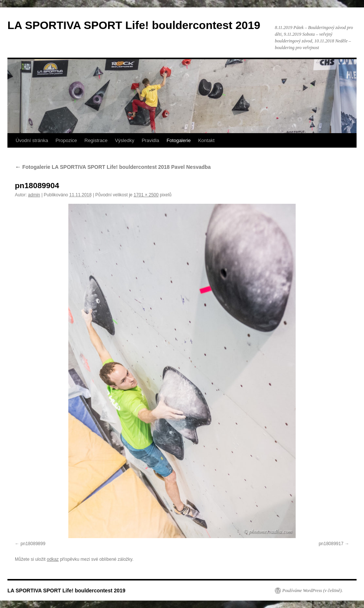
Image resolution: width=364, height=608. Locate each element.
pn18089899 (33, 544)
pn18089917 (331, 544)
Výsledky (124, 140)
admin (34, 195)
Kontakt (206, 140)
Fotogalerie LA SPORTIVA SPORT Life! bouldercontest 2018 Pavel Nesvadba (113, 167)
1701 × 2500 (146, 195)
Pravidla (150, 140)
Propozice (66, 140)
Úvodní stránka (32, 140)
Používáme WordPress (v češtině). (313, 591)
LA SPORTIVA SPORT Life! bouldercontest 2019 (134, 25)
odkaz (53, 559)
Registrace (96, 140)
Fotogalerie (178, 140)
